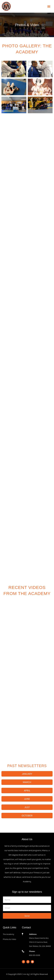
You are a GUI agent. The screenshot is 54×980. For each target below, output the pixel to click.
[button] (49, 6)
